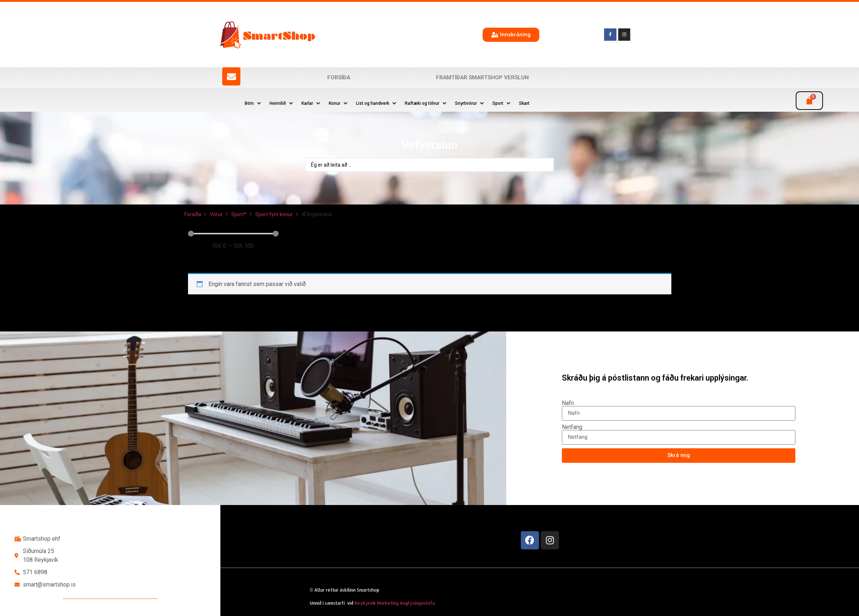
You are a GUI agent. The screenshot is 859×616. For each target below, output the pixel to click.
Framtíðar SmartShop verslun (482, 78)
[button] (253, 103)
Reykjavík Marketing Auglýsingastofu (395, 603)
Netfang (572, 427)
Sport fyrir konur (274, 214)
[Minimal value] (233, 234)
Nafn (568, 403)
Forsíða (339, 78)
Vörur (216, 214)
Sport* (239, 214)
